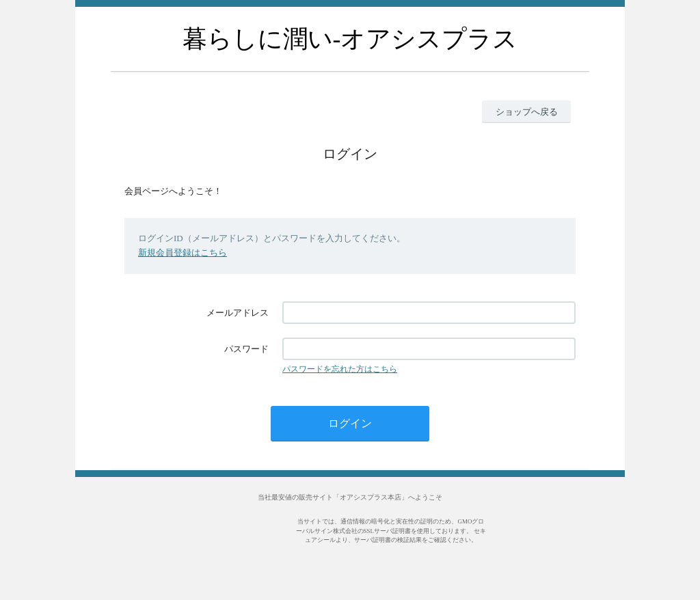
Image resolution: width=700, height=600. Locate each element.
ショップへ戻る (527, 112)
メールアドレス (238, 313)
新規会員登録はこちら (183, 253)
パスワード (246, 349)
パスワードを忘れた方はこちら (340, 369)
